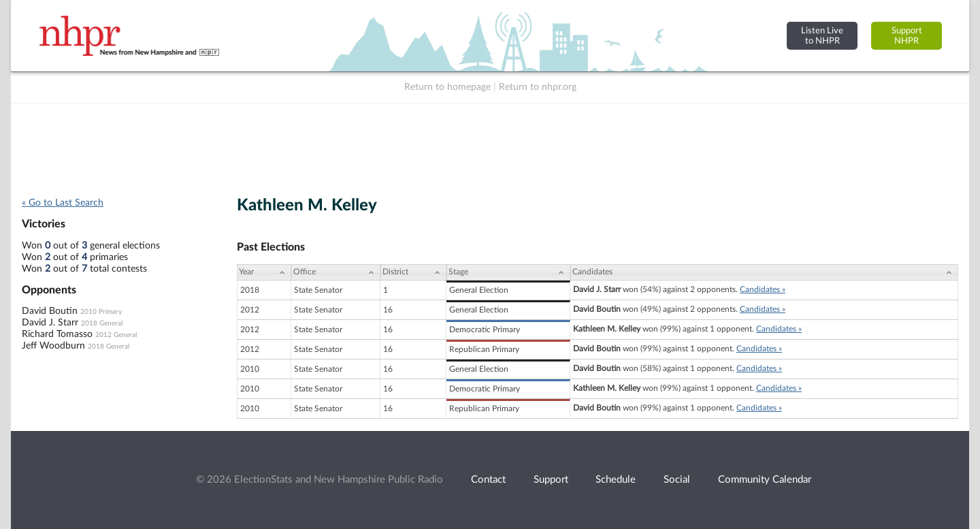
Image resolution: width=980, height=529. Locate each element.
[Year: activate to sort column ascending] (264, 272)
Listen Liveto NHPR (822, 36)
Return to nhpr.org (538, 87)
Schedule (616, 480)
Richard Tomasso (57, 334)
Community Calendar (765, 480)
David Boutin (50, 311)
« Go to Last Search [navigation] (63, 203)
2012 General (116, 335)
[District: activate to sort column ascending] (413, 272)
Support (551, 480)
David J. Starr (50, 323)
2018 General (102, 323)
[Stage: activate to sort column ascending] (508, 272)
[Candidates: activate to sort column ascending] (764, 272)
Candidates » (763, 289)
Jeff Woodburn (53, 346)
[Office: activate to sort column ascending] (336, 272)
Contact (488, 480)
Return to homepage (447, 87)
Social (677, 480)
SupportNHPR (907, 36)
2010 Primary (101, 312)
